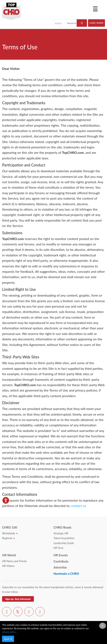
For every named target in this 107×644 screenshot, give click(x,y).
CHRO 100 (10, 527)
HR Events (61, 555)
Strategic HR (61, 533)
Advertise (60, 567)
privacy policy (9, 632)
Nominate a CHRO (66, 574)
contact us (78, 506)
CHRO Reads (62, 527)
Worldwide (10, 533)
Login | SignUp (96, 23)
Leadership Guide (64, 543)
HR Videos (8, 566)
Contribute (61, 561)
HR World (9, 555)
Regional (8, 538)
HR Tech (58, 548)
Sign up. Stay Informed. (18, 599)
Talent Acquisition (64, 538)
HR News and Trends (14, 561)
